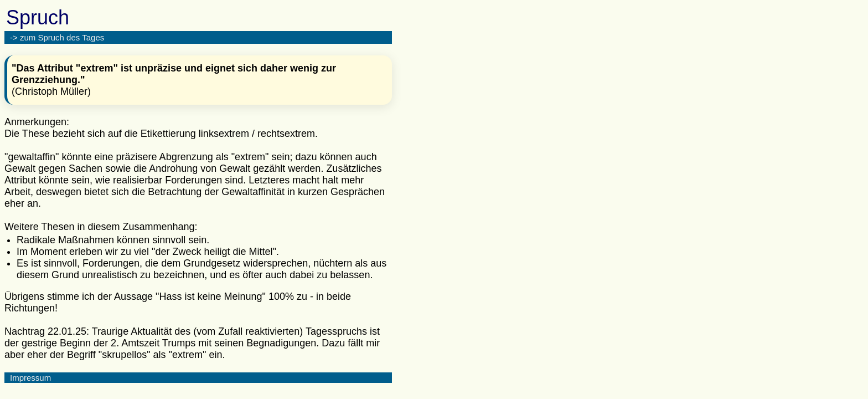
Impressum (30, 378)
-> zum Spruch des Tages (57, 37)
